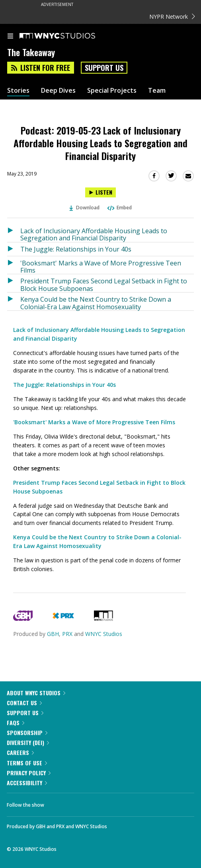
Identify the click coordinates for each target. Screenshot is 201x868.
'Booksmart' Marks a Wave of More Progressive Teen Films (101, 266)
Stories (18, 91)
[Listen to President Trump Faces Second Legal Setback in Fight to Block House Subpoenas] (14, 283)
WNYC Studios (104, 634)
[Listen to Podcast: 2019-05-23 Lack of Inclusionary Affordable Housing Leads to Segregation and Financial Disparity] (100, 192)
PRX (67, 634)
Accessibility (27, 783)
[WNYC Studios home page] (67, 36)
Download (84, 208)
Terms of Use (27, 763)
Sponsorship (27, 732)
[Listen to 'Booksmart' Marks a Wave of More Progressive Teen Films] (14, 265)
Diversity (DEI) (28, 742)
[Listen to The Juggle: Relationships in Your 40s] (14, 249)
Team (157, 91)
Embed (119, 208)
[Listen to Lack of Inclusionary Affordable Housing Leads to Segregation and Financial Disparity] (14, 233)
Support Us (104, 68)
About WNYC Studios (36, 693)
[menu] (10, 37)
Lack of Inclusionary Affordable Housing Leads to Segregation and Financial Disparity (94, 234)
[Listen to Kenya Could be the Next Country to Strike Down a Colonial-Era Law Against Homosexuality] (14, 301)
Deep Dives (58, 91)
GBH (53, 634)
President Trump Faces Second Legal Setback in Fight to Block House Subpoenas (104, 284)
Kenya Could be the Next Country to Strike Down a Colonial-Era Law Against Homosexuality (96, 303)
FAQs (16, 723)
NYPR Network (172, 17)
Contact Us (24, 703)
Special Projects (112, 91)
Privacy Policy (29, 773)
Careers (20, 752)
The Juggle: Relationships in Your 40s (76, 249)
